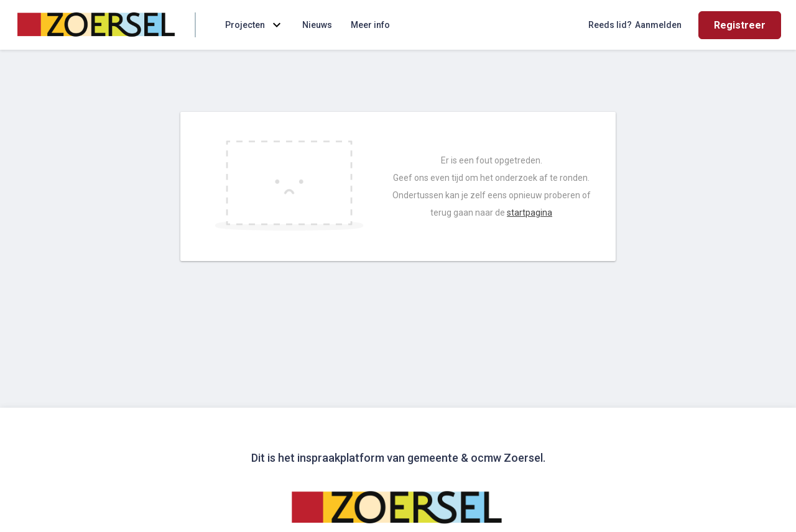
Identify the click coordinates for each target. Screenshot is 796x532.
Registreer (740, 25)
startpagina (530, 213)
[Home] (97, 25)
